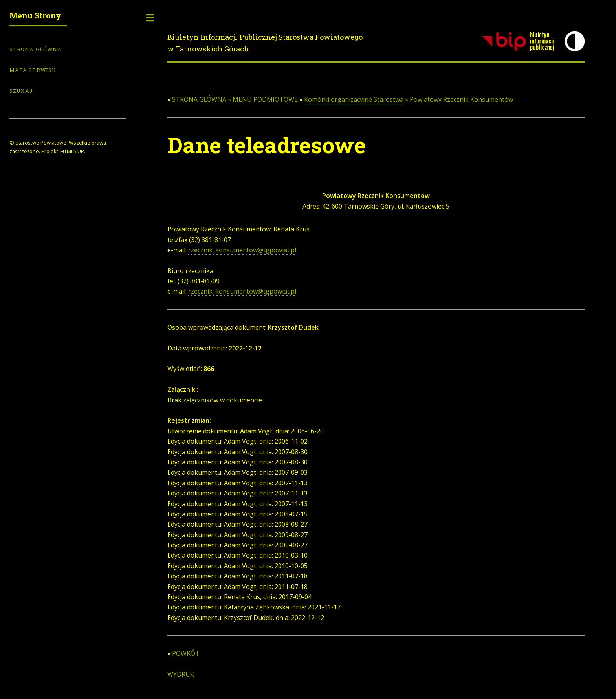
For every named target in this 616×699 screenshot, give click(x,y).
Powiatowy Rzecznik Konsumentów (461, 99)
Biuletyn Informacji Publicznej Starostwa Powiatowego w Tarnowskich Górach (265, 43)
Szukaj (21, 91)
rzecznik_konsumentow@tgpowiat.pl (242, 250)
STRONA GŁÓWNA (199, 99)
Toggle (150, 18)
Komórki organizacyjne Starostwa (354, 99)
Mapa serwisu (33, 70)
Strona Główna (36, 49)
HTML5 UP (72, 151)
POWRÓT (186, 653)
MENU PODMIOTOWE (265, 99)
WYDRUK (181, 674)
